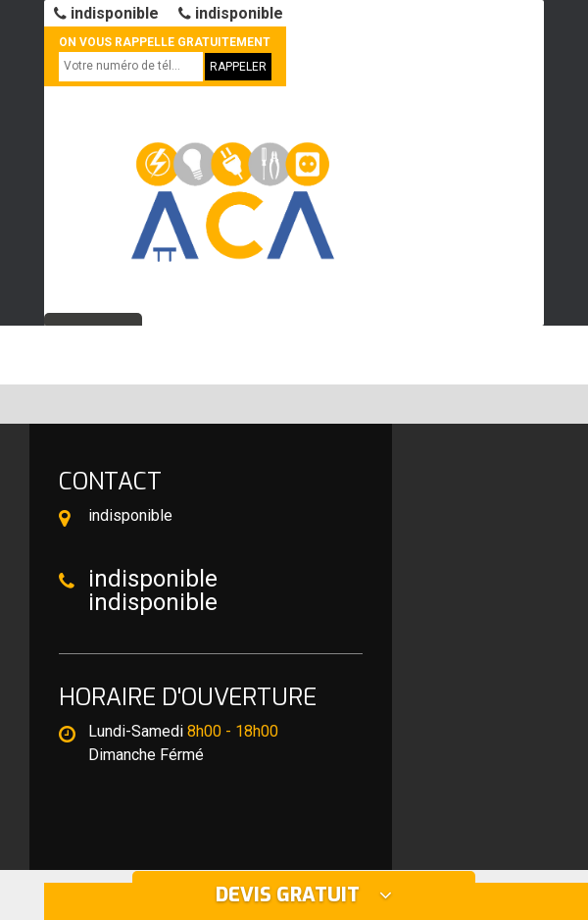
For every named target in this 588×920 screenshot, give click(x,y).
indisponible (106, 13)
